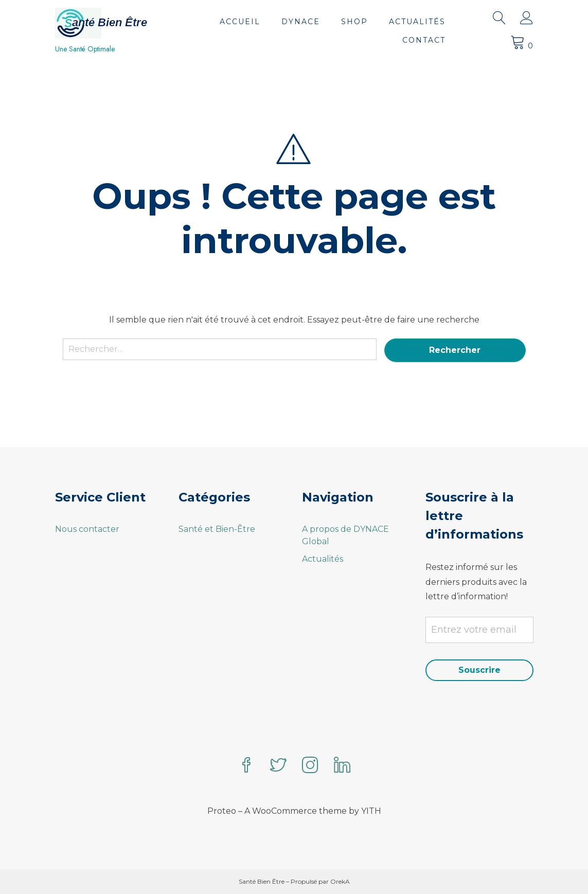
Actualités (417, 22)
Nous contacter (87, 529)
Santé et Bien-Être (217, 529)
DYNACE (301, 22)
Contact (424, 40)
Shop (354, 22)
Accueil (240, 22)
